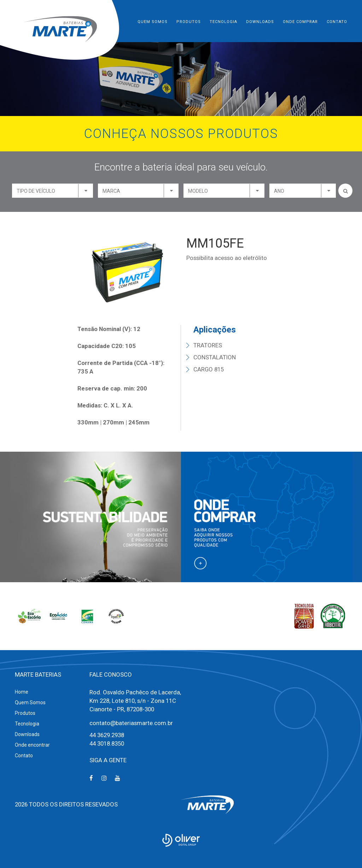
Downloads (260, 22)
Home (22, 692)
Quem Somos (153, 22)
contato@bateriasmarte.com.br (131, 723)
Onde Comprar (300, 22)
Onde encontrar (32, 745)
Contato (337, 22)
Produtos (189, 22)
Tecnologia (223, 22)
